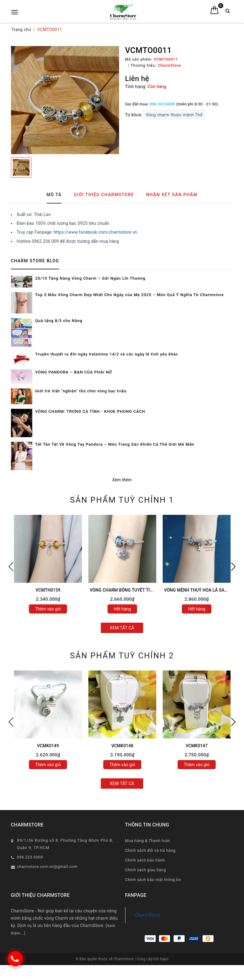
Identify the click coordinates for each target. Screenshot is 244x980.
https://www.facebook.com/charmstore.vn (95, 232)
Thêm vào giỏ (48, 609)
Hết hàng (122, 609)
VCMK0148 (122, 746)
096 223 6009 (162, 104)
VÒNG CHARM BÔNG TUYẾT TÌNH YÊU (127, 590)
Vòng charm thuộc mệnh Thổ (174, 115)
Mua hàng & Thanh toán (148, 841)
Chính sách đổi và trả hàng (150, 850)
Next (233, 567)
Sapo (164, 959)
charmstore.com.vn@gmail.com (47, 867)
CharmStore (147, 915)
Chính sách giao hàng (146, 870)
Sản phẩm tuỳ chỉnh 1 (122, 500)
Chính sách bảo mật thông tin (153, 880)
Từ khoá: (134, 115)
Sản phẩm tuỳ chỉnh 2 (122, 656)
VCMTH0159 (48, 590)
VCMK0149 (48, 746)
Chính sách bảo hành (145, 860)
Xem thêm (122, 480)
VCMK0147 (196, 746)
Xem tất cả (122, 628)
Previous (11, 567)
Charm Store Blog (35, 261)
